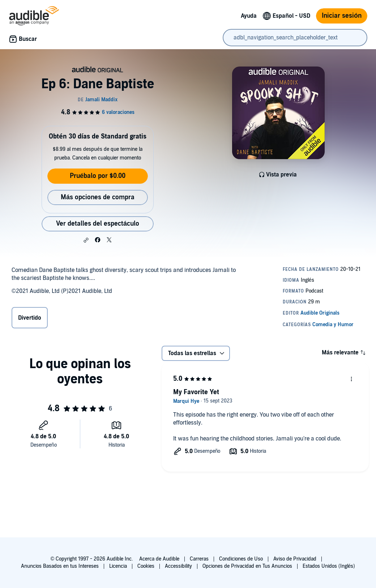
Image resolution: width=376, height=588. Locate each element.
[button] (86, 240)
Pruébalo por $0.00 (98, 176)
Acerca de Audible (159, 559)
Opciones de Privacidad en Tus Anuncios (247, 566)
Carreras (199, 559)
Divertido (30, 318)
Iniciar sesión (342, 16)
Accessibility (178, 566)
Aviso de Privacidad (295, 559)
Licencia (118, 566)
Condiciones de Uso (241, 559)
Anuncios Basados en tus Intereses (60, 566)
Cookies (146, 566)
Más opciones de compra (98, 197)
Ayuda (249, 16)
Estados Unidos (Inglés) (329, 566)
